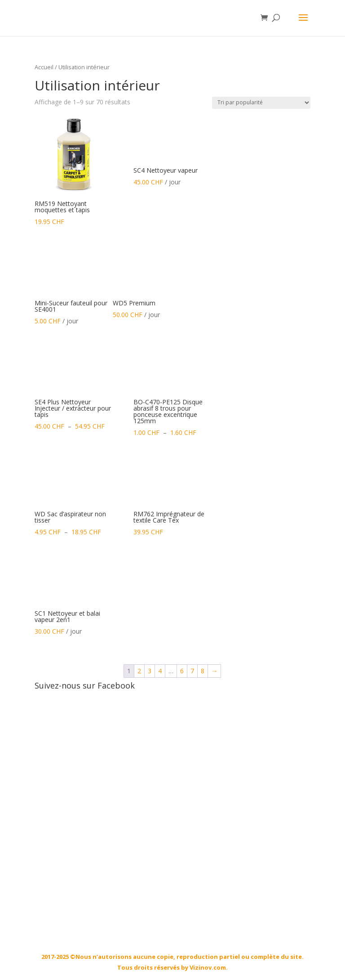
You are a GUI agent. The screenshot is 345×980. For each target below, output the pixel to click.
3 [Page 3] (150, 671)
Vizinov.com (208, 967)
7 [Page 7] (192, 671)
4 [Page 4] (160, 671)
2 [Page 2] (139, 671)
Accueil (44, 67)
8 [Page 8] (203, 671)
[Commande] (261, 103)
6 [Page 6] (182, 671)
